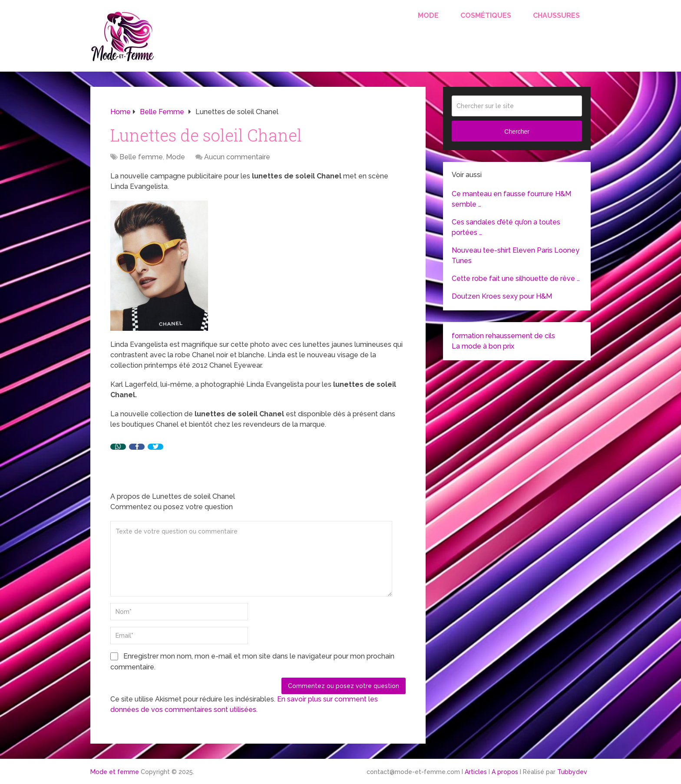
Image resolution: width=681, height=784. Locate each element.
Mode (428, 15)
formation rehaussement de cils (503, 336)
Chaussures (556, 15)
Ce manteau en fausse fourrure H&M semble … (511, 199)
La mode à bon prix (483, 346)
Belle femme (141, 157)
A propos (505, 772)
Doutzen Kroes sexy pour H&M (502, 296)
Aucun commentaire (237, 157)
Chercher (517, 132)
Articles (476, 772)
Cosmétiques (486, 15)
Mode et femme (115, 772)
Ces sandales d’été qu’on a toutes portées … (506, 227)
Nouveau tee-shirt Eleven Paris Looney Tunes (516, 255)
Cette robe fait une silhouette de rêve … (516, 278)
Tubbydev (572, 772)
